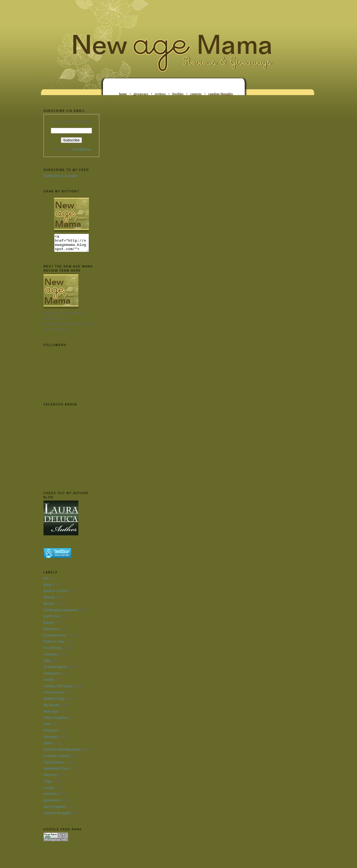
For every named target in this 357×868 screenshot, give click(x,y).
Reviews (50, 740)
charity (49, 791)
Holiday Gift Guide (58, 689)
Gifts (47, 664)
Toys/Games (54, 766)
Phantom (51, 734)
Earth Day (52, 619)
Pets (47, 727)
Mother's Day (54, 702)
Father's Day (54, 645)
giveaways (141, 94)
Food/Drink (52, 651)
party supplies (55, 810)
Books (49, 607)
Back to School (56, 594)
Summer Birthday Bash (62, 753)
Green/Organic (55, 670)
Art (46, 582)
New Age (51, 715)
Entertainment (55, 639)
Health (49, 683)
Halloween (52, 677)
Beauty (49, 600)
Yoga (48, 784)
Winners (50, 778)
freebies (178, 94)
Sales (48, 746)
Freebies (51, 658)
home (123, 94)
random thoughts (221, 94)
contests (196, 94)
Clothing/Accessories (60, 613)
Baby (48, 588)
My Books (51, 708)
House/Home (54, 696)
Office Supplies (56, 721)
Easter (49, 626)
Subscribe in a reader (61, 176)
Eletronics (51, 632)
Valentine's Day (56, 772)
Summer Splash (56, 759)
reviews (160, 94)
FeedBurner (82, 149)
